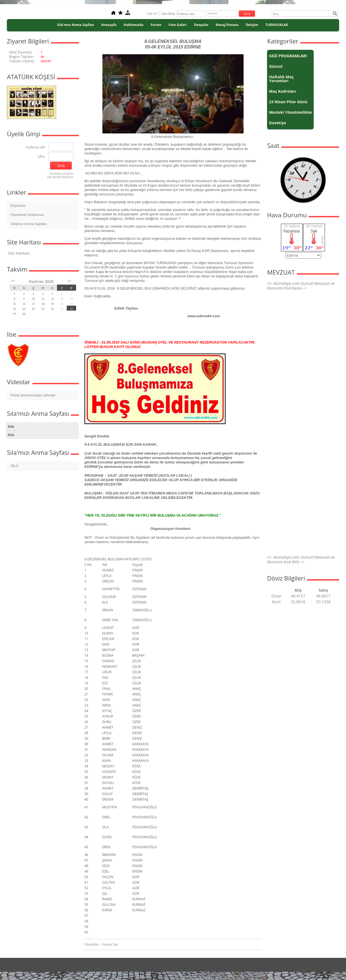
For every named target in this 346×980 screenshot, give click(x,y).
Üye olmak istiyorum (60, 177)
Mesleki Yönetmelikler (291, 112)
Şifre (41, 157)
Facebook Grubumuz (27, 215)
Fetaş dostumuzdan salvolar (33, 395)
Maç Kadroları (283, 91)
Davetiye (278, 123)
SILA (14, 466)
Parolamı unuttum (62, 174)
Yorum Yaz (110, 944)
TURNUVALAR (277, 25)
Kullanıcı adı (36, 147)
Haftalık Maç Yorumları (281, 79)
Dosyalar (201, 25)
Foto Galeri (178, 25)
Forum (156, 25)
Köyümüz (18, 206)
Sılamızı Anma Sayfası (29, 224)
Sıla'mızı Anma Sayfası (75, 25)
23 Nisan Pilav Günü (288, 102)
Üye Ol (152, 13)
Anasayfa (109, 25)
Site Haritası (19, 253)
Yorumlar (92, 944)
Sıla (11, 426)
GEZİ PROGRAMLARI (288, 56)
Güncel (276, 66)
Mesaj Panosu (227, 25)
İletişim (252, 25)
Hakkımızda (134, 25)
